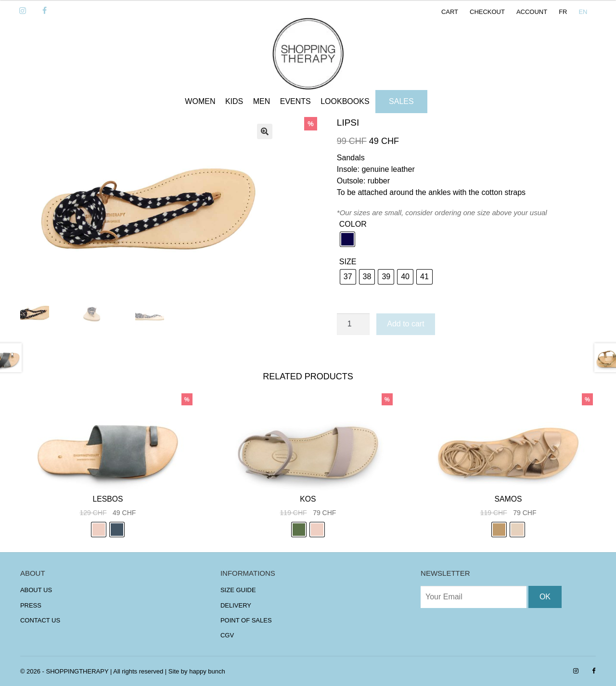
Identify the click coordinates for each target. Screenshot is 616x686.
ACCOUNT (532, 12)
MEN (262, 101)
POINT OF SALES (246, 620)
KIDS (234, 101)
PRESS (31, 605)
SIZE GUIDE (238, 590)
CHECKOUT (487, 12)
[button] (265, 131)
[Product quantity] (353, 324)
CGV (227, 635)
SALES (401, 101)
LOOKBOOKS (345, 101)
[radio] (347, 239)
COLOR (353, 224)
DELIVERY (236, 605)
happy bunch (207, 671)
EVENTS (295, 101)
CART (450, 12)
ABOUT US (36, 590)
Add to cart (405, 324)
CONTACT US (40, 620)
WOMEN (200, 101)
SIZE (348, 262)
